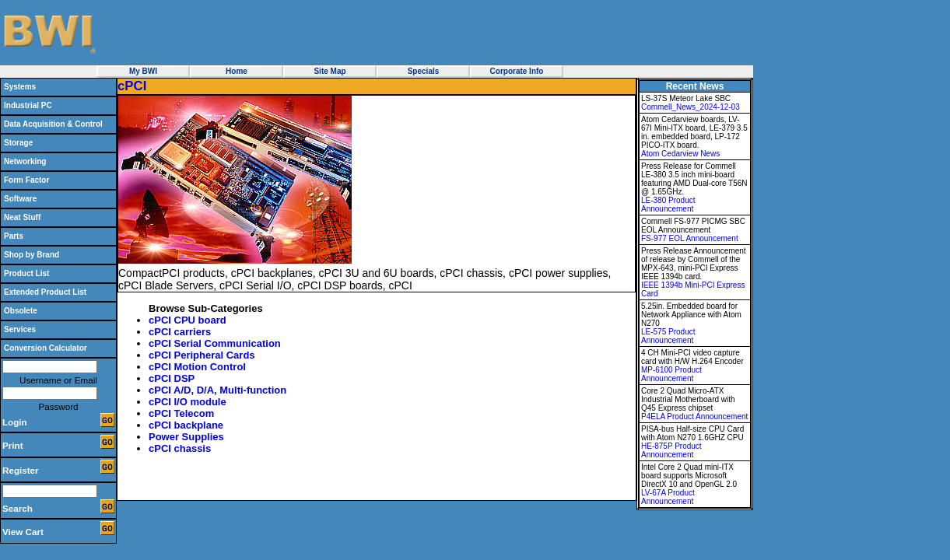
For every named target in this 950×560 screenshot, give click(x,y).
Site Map (330, 71)
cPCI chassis (180, 448)
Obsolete (21, 311)
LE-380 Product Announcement (668, 205)
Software (20, 199)
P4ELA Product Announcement (694, 416)
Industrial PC (28, 105)
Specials (424, 71)
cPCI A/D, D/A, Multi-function (217, 390)
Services (20, 329)
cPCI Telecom (181, 413)
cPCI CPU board (188, 320)
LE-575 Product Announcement (668, 336)
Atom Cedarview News (680, 154)
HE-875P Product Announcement (671, 450)
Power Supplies (186, 437)
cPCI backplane (186, 425)
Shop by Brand (32, 255)
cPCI (132, 86)
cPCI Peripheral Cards (202, 355)
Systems (20, 87)
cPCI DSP (172, 378)
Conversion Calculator (46, 348)
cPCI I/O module (188, 402)
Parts (14, 236)
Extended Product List (45, 292)
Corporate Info (517, 71)
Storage (18, 143)
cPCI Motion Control (197, 367)
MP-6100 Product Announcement (671, 374)
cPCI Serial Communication (215, 343)
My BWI (143, 71)
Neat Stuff (22, 217)
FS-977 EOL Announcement (690, 238)
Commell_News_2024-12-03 (691, 107)
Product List (26, 273)
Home (237, 71)
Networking (25, 161)
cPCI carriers (180, 332)
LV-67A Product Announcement (668, 497)
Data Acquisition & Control (53, 124)
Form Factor (26, 180)
